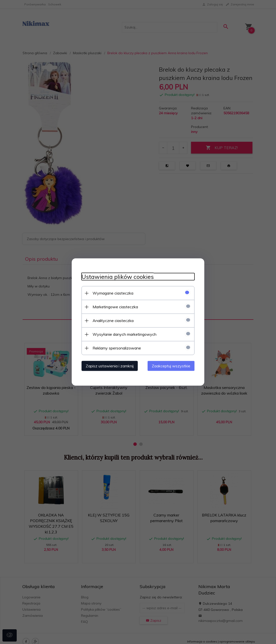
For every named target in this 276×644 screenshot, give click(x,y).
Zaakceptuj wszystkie (171, 366)
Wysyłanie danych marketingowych (124, 334)
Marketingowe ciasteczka (115, 307)
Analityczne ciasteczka (113, 321)
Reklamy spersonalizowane (117, 348)
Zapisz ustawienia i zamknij (110, 366)
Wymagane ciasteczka (113, 293)
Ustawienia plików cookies (118, 277)
